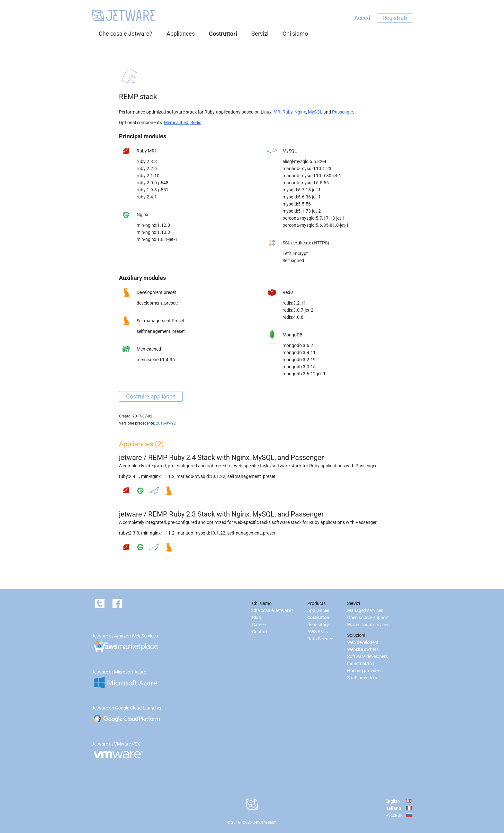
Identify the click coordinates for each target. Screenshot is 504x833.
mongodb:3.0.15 (299, 367)
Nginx (300, 112)
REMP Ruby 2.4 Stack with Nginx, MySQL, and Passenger (236, 458)
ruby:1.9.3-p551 (153, 190)
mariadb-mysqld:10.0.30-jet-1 (312, 176)
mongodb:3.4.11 (299, 352)
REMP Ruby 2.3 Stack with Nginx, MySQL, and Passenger (236, 514)
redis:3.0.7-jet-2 (298, 310)
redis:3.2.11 (294, 303)
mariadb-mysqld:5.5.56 (306, 183)
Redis (196, 123)
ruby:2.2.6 (147, 169)
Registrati (395, 18)
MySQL (315, 112)
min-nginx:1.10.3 (153, 232)
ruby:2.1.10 (148, 176)
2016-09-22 (166, 423)
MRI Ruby (283, 112)
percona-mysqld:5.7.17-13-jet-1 (314, 218)
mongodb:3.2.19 (299, 360)
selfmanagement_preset (161, 331)
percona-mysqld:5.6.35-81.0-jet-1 (316, 225)
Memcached (176, 123)
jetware (130, 458)
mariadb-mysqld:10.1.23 (307, 169)
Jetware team (265, 822)
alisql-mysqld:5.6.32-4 (304, 161)
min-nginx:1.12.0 (153, 225)
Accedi (363, 18)
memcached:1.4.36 (156, 360)
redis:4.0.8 (293, 317)
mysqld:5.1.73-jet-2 (302, 211)
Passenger (342, 112)
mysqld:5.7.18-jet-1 (302, 190)
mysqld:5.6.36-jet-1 (302, 197)
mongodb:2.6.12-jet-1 (304, 374)
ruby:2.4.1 (147, 197)
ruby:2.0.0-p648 (153, 183)
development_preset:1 (158, 303)
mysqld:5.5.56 (297, 204)
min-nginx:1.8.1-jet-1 (157, 239)
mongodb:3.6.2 (298, 345)
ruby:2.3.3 (147, 161)
